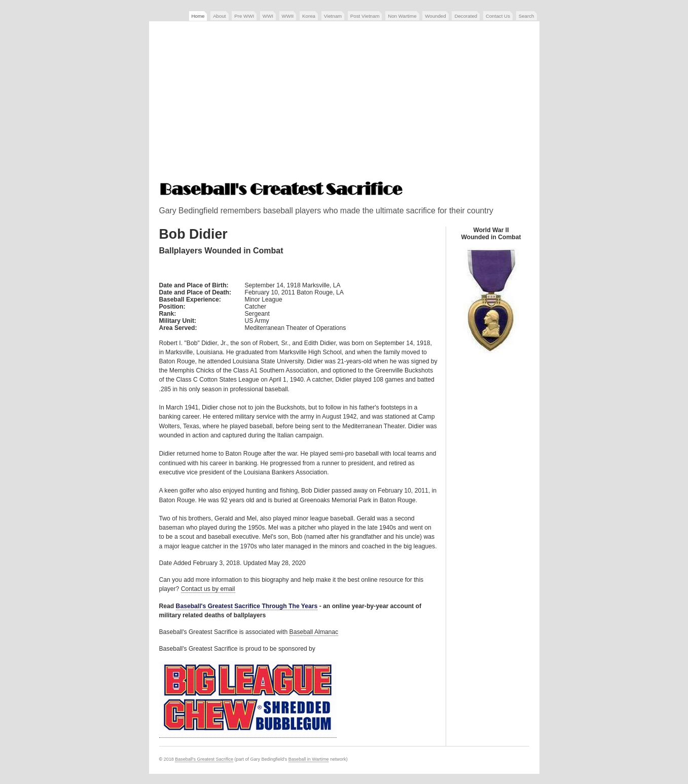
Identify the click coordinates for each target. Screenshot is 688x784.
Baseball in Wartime (309, 759)
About (219, 16)
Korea (309, 16)
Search (527, 16)
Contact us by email (208, 589)
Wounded (435, 16)
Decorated (466, 16)
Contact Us (498, 16)
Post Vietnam (365, 16)
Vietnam (333, 16)
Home (198, 16)
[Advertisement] (344, 102)
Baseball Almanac (314, 632)
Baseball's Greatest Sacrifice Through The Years (247, 606)
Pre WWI (244, 16)
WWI (268, 16)
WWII (288, 16)
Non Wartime (402, 16)
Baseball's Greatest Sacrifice (204, 759)
